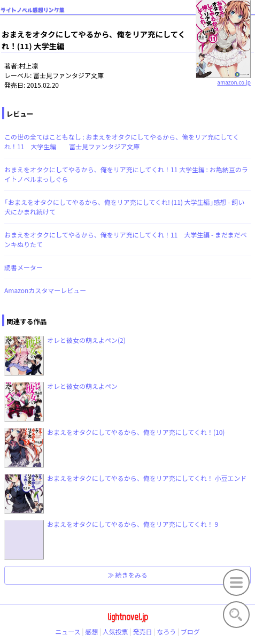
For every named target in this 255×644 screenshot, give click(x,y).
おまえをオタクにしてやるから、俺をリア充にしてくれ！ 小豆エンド (147, 478)
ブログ (190, 631)
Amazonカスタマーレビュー (45, 290)
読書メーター (24, 267)
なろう (166, 631)
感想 (91, 631)
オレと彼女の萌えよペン (82, 386)
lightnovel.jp (128, 617)
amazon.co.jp (223, 78)
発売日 (143, 631)
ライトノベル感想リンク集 (33, 10)
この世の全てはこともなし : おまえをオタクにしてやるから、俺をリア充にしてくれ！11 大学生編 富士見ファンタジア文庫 (122, 141)
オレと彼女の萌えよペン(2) (86, 340)
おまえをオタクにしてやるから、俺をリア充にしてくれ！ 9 (133, 524)
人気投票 (115, 631)
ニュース (68, 631)
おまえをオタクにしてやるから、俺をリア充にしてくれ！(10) (136, 432)
